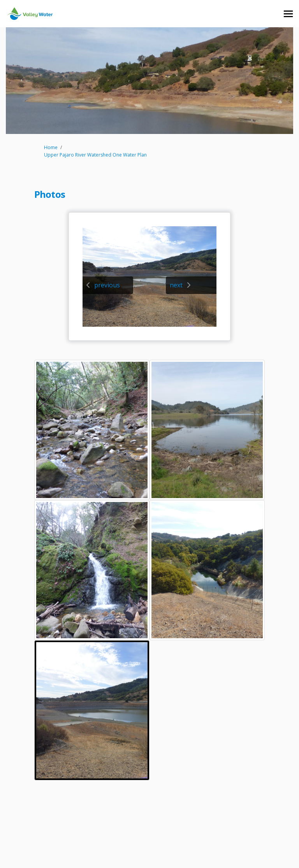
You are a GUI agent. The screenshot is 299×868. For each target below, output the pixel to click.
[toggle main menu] (288, 14)
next (176, 285)
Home (51, 147)
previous (107, 285)
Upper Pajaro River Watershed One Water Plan (95, 155)
